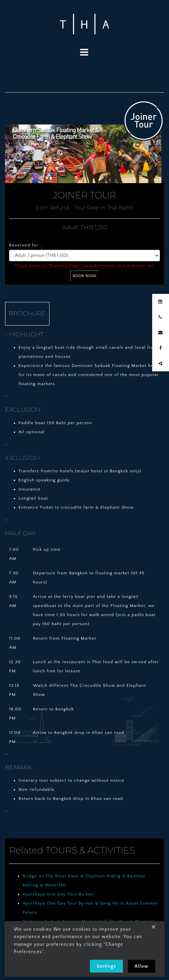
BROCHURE (27, 313)
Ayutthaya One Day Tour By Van (58, 894)
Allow (142, 968)
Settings (106, 968)
